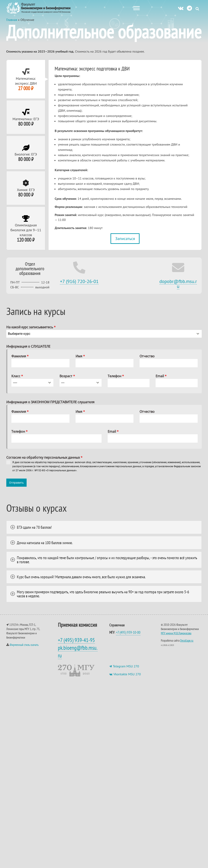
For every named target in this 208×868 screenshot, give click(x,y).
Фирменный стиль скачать (24, 647)
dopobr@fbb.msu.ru (178, 288)
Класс (17, 380)
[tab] (26, 83)
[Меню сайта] (136, 8)
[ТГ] (189, 8)
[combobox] (104, 338)
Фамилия (20, 360)
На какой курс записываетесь (31, 331)
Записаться (125, 243)
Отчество (147, 360)
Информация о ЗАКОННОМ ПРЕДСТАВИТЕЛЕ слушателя (50, 406)
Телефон (116, 380)
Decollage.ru (187, 643)
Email (161, 380)
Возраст (67, 380)
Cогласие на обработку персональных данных (44, 462)
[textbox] (100, 338)
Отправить (16, 487)
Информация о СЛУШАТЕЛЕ (28, 350)
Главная (12, 24)
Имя (80, 360)
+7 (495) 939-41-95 (76, 642)
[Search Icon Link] (197, 9)
